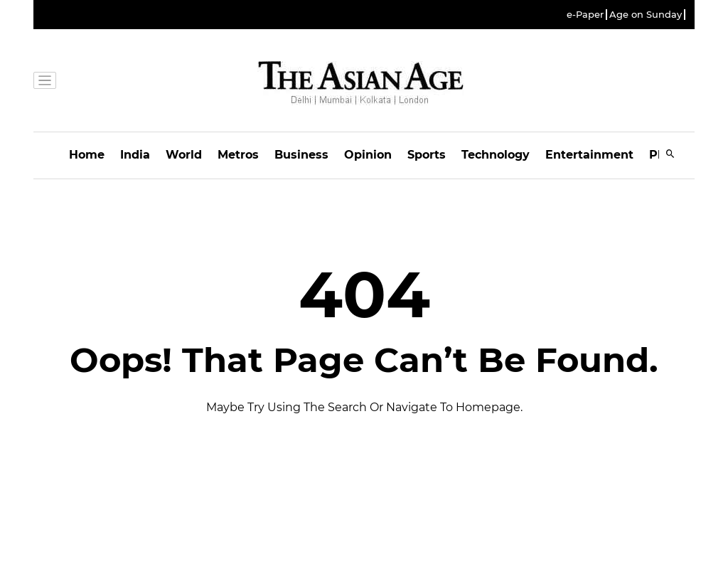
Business (301, 155)
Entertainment (589, 155)
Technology (496, 155)
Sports (427, 155)
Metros (238, 155)
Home (87, 155)
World (184, 155)
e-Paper (585, 15)
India (135, 155)
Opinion (368, 155)
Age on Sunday (646, 15)
